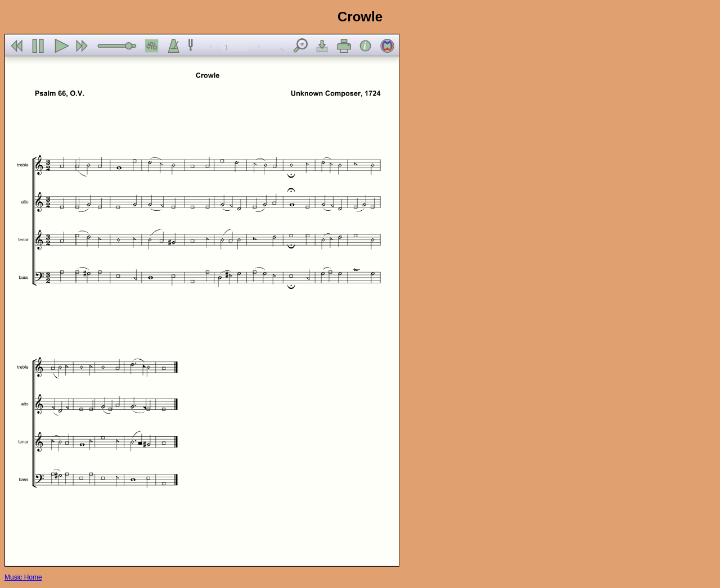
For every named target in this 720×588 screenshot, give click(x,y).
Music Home (23, 577)
